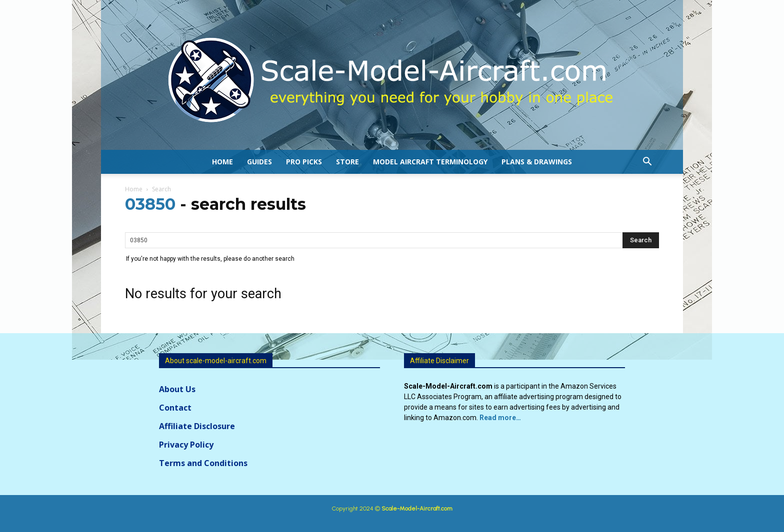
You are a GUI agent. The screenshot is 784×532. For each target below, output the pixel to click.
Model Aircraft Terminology (430, 162)
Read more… (500, 418)
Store (347, 162)
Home (222, 162)
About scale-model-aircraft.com (216, 361)
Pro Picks (304, 162)
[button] (647, 163)
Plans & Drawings (537, 162)
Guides (259, 162)
